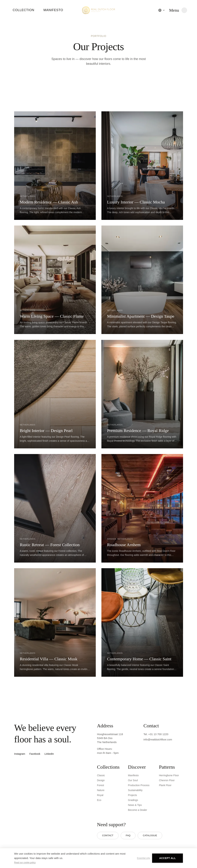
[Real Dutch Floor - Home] (99, 10)
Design (101, 780)
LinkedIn (49, 754)
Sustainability (135, 790)
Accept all (167, 858)
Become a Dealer (137, 810)
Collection (23, 10)
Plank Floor (165, 785)
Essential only (143, 858)
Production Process (139, 785)
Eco (99, 800)
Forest (101, 785)
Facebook (35, 754)
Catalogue (150, 835)
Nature (101, 790)
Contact (108, 835)
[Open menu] (178, 10)
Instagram (20, 754)
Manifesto (53, 10)
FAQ (128, 835)
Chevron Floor (167, 780)
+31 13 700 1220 (158, 734)
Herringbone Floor (169, 775)
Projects (132, 795)
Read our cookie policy (25, 863)
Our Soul (133, 780)
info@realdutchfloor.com (158, 739)
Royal (100, 795)
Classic (101, 775)
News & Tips (135, 805)
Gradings (133, 800)
